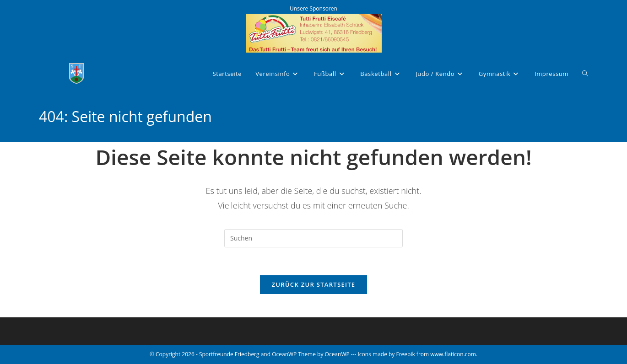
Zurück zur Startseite (314, 284)
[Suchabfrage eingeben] (313, 238)
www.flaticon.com (453, 354)
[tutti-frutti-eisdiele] (314, 32)
